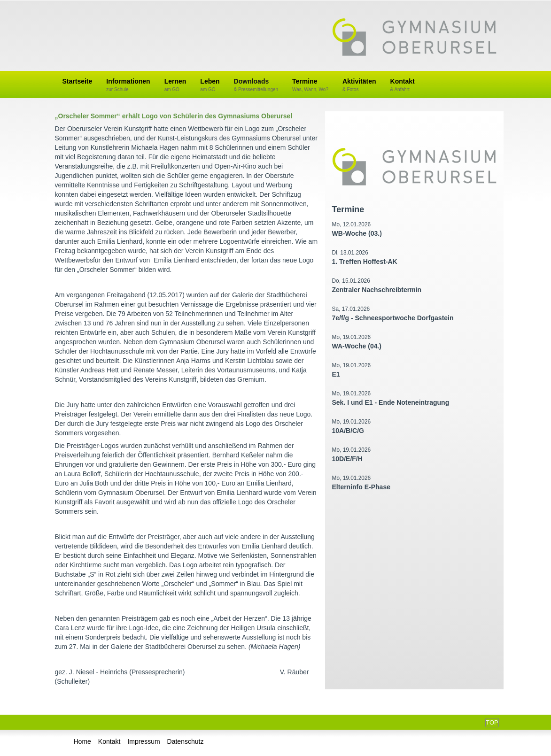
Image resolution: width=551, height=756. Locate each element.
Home (82, 741)
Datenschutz (186, 741)
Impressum (144, 741)
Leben (210, 85)
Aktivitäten (359, 85)
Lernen (175, 85)
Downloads (256, 85)
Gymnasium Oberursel (414, 38)
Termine (310, 85)
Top (492, 722)
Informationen (128, 85)
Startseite (78, 81)
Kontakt (403, 85)
